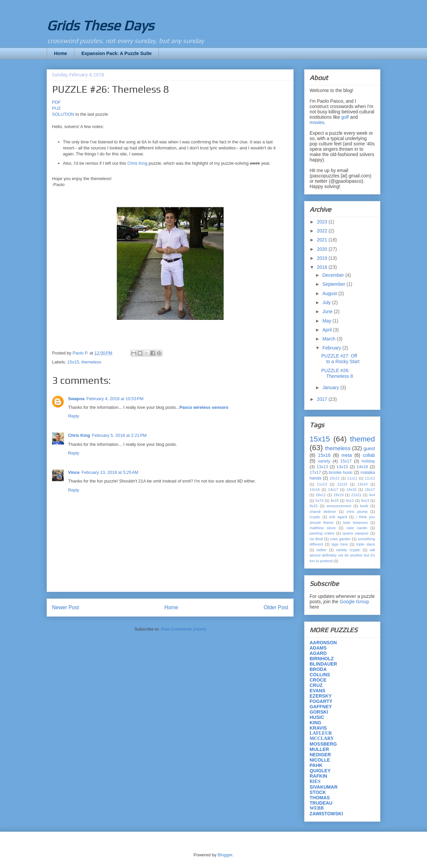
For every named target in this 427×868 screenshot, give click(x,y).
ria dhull (316, 539)
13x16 (315, 490)
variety (324, 461)
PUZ (56, 108)
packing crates (322, 533)
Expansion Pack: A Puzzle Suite (117, 53)
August (330, 293)
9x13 (365, 501)
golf (345, 117)
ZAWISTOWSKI (326, 814)
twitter (322, 550)
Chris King (137, 163)
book (364, 506)
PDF (56, 102)
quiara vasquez (356, 533)
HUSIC (317, 717)
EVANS (317, 691)
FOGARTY (321, 701)
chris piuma (357, 512)
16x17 (370, 490)
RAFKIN (318, 776)
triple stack (366, 544)
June (328, 311)
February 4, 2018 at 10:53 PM (115, 399)
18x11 (321, 495)
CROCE (318, 680)
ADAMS (318, 648)
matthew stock (323, 528)
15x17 (346, 461)
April (328, 330)
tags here (339, 544)
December (334, 275)
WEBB (317, 808)
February (332, 348)
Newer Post (66, 607)
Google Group (354, 602)
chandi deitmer (323, 512)
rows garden (340, 539)
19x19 (339, 495)
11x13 (322, 484)
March (329, 339)
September (334, 284)
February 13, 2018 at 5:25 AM (110, 472)
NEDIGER (320, 755)
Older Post (276, 607)
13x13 (322, 467)
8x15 (335, 501)
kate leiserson (356, 523)
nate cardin (357, 528)
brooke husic (341, 473)
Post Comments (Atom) (183, 629)
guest (369, 449)
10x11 (335, 478)
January (331, 387)
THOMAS (320, 798)
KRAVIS (318, 728)
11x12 (370, 478)
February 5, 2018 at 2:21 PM (119, 435)
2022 (323, 231)
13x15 (342, 467)
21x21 (356, 495)
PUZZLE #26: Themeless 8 (337, 373)
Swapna (76, 399)
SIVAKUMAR (324, 787)
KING (315, 723)
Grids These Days (100, 25)
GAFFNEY (321, 707)
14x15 (351, 490)
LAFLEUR (321, 733)
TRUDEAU (321, 803)
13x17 (333, 490)
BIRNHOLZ (322, 659)
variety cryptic (348, 550)
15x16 (324, 455)
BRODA (318, 669)
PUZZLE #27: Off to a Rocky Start (340, 359)
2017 (323, 399)
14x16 (362, 467)
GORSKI (319, 712)
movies (317, 122)
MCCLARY (322, 738)
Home (61, 53)
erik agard (338, 517)
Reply (74, 416)
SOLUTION (64, 114)
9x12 (350, 501)
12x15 (342, 484)
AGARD (318, 653)
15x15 (73, 362)
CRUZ (316, 685)
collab (369, 455)
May (327, 321)
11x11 (352, 478)
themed (362, 439)
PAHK (316, 765)
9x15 (314, 506)
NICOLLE (320, 760)
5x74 (320, 501)
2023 (323, 222)
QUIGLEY (320, 771)
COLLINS (320, 675)
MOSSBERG (323, 744)
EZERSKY (321, 696)
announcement (339, 506)
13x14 (363, 484)
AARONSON (323, 643)
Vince (74, 472)
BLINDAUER (323, 664)
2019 (323, 258)
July (327, 302)
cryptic (315, 517)
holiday (368, 461)
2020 (323, 249)
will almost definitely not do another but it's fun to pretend (342, 555)
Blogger (225, 855)
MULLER (319, 749)
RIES (315, 781)
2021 (323, 240)
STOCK (318, 792)
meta (347, 455)
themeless (91, 362)
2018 (323, 267)
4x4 (372, 495)
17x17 (315, 473)
